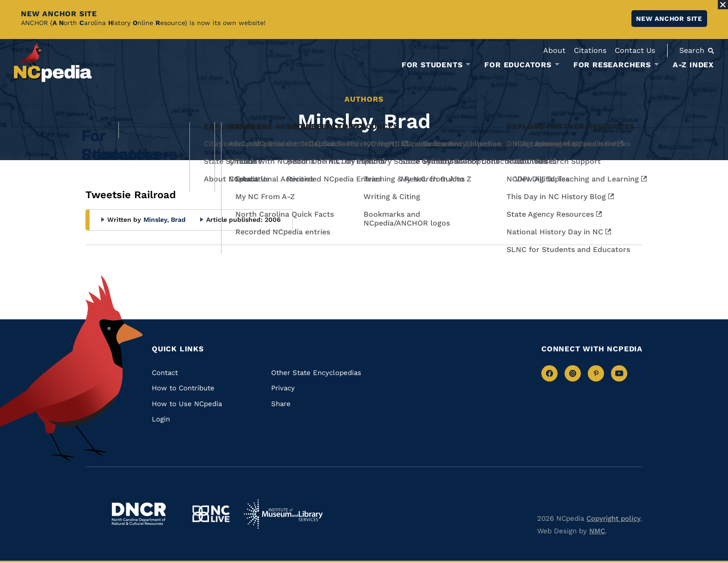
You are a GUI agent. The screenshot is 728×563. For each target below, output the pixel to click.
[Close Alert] (723, 5)
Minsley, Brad (165, 220)
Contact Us (635, 50)
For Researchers (612, 65)
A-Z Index (693, 65)
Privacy (283, 388)
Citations (590, 50)
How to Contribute (183, 388)
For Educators (518, 65)
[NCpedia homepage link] (53, 62)
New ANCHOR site (669, 19)
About (554, 50)
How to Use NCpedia (187, 404)
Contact (165, 373)
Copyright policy (614, 518)
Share (281, 404)
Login (161, 419)
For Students (432, 65)
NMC (597, 531)
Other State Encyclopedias (316, 373)
